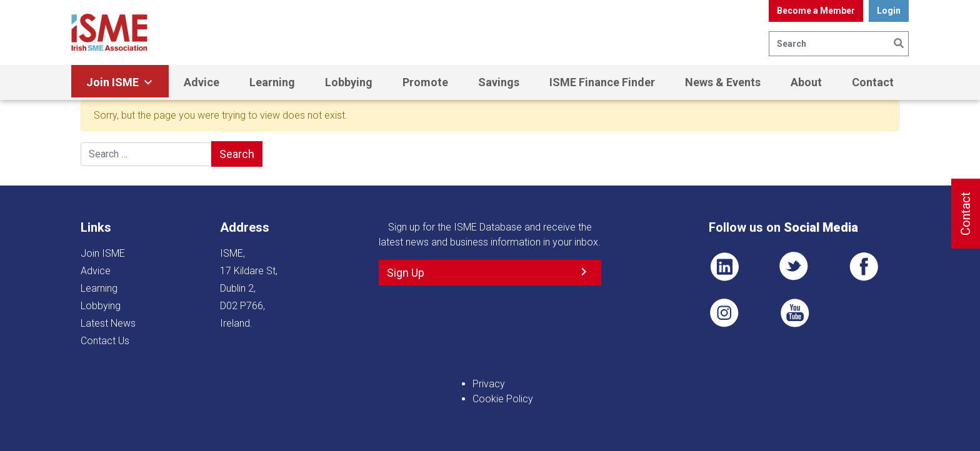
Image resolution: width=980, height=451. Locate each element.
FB (864, 267)
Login (889, 11)
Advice (202, 82)
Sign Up (406, 273)
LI (724, 267)
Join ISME (120, 82)
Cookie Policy (503, 399)
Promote (425, 82)
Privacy (489, 384)
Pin (724, 313)
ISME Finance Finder (602, 82)
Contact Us (105, 341)
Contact (873, 82)
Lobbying (349, 82)
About (806, 82)
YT (794, 313)
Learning (272, 82)
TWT (794, 267)
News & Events (723, 82)
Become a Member (816, 11)
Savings (499, 82)
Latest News (108, 323)
